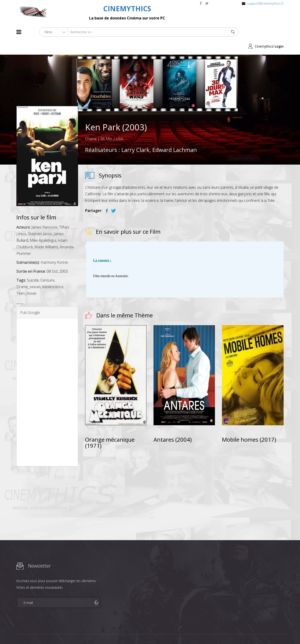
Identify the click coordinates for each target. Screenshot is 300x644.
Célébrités (47, 632)
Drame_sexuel (28, 272)
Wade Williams (46, 233)
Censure (47, 266)
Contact (96, 632)
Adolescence (53, 272)
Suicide (33, 266)
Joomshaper (190, 631)
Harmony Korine (54, 248)
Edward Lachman (175, 135)
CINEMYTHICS (127, 9)
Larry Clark (135, 135)
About (17, 632)
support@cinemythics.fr (265, 3)
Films (31, 632)
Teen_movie (26, 279)
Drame (91, 124)
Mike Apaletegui (43, 226)
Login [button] (279, 32)
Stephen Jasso (40, 219)
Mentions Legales (72, 632)
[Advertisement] (47, 378)
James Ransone (44, 213)
